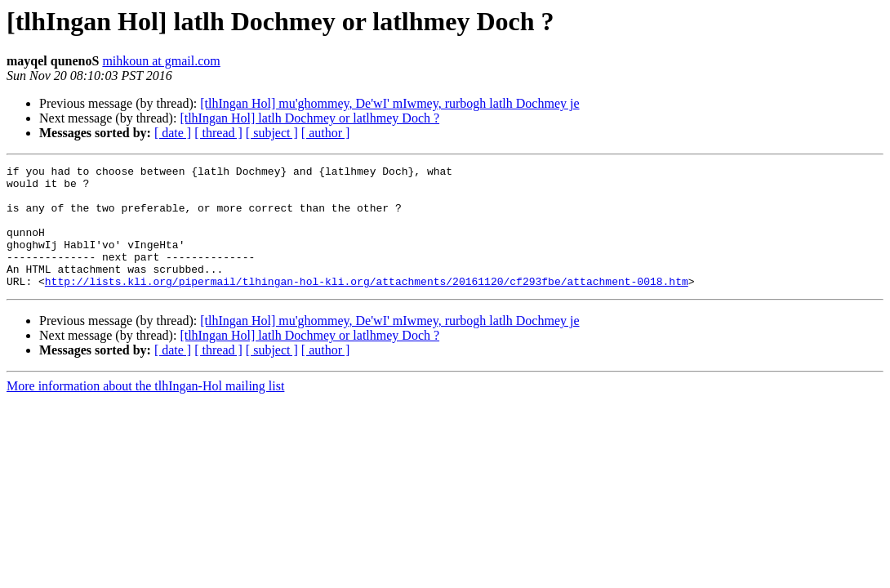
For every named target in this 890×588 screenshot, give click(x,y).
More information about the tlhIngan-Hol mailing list (145, 410)
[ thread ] (218, 133)
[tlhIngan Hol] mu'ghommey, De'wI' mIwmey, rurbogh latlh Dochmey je (389, 103)
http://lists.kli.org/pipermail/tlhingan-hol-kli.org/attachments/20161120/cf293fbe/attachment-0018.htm (367, 305)
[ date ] (173, 133)
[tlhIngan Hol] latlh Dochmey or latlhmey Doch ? (309, 118)
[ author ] (326, 133)
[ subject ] (272, 133)
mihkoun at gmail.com (161, 61)
